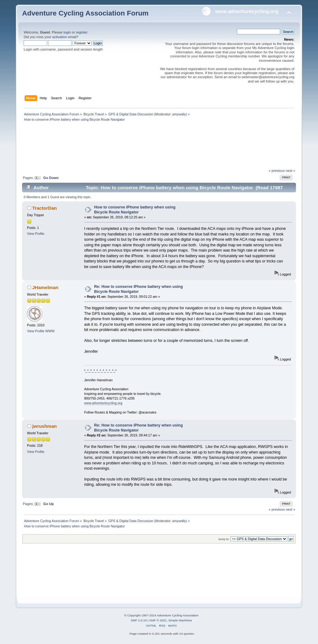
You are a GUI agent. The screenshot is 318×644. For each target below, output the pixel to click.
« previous (277, 171)
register (82, 32)
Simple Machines (180, 620)
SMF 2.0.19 (139, 620)
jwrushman (45, 426)
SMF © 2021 (158, 620)
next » (291, 171)
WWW (50, 331)
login (67, 32)
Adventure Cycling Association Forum (85, 13)
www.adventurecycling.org (103, 403)
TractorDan (45, 208)
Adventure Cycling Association (178, 615)
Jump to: (224, 539)
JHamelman (45, 287)
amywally (179, 114)
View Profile (36, 234)
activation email (64, 37)
